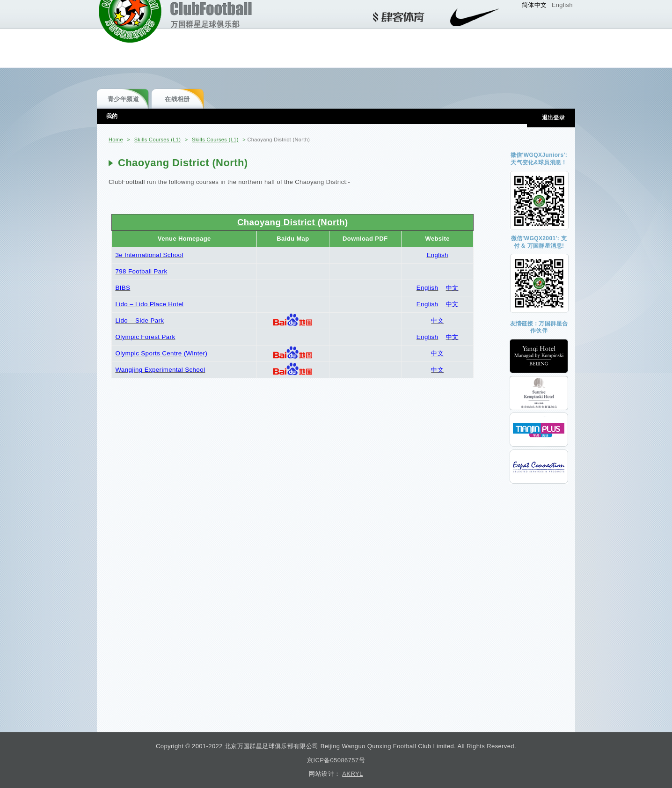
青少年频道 (123, 99)
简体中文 (534, 5)
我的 (112, 116)
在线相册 (177, 99)
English (562, 5)
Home (116, 140)
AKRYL (352, 774)
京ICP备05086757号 (336, 760)
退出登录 (554, 118)
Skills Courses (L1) (158, 140)
